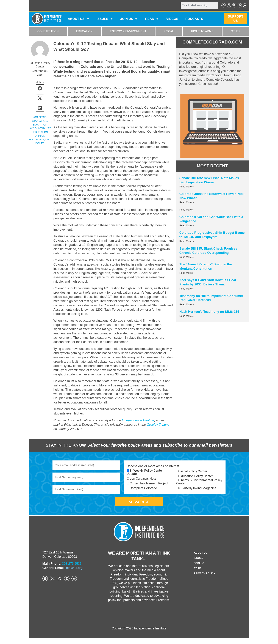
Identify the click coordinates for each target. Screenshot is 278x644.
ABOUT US (79, 19)
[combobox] (197, 6)
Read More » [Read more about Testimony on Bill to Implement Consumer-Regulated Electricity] (187, 305)
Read (197, 574)
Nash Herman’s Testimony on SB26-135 (209, 312)
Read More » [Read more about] (187, 210)
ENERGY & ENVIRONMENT (128, 32)
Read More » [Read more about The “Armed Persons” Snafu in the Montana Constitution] (187, 273)
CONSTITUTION (48, 32)
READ (152, 19)
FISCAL (169, 32)
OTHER (236, 32)
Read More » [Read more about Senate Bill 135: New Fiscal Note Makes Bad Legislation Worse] (187, 187)
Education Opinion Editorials (39, 136)
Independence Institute (138, 421)
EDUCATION (84, 32)
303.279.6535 (72, 569)
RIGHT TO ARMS (202, 32)
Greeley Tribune (158, 425)
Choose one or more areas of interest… (154, 466)
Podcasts (194, 19)
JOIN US (129, 19)
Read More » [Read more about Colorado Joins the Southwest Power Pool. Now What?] (187, 203)
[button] (40, 89)
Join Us (198, 569)
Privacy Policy (205, 579)
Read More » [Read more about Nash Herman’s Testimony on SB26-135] (187, 316)
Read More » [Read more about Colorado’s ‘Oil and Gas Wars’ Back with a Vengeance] (187, 226)
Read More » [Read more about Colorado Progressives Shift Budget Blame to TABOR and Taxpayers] (187, 242)
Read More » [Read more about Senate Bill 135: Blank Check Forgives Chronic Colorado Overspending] (187, 257)
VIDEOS (172, 19)
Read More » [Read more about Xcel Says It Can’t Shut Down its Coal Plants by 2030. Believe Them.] (187, 289)
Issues (105, 19)
